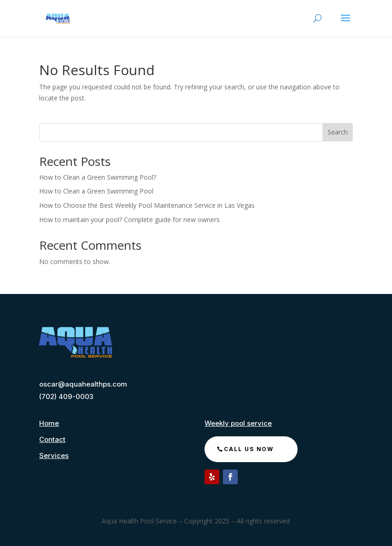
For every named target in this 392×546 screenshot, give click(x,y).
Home (49, 423)
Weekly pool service (238, 423)
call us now (249, 449)
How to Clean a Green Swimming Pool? (98, 177)
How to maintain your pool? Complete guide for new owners (129, 220)
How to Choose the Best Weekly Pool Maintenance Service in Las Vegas (147, 205)
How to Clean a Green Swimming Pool (97, 191)
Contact (52, 439)
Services (54, 455)
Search (338, 132)
